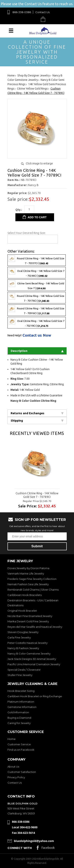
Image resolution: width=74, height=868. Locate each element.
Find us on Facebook (21, 750)
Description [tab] (37, 351)
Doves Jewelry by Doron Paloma (28, 568)
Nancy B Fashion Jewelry (23, 648)
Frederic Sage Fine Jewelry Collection (32, 579)
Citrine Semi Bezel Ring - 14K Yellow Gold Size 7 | (37, 285)
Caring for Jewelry (19, 723)
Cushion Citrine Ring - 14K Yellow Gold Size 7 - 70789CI (37, 495)
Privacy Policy (16, 777)
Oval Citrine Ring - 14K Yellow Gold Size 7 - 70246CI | (37, 273)
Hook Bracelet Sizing (21, 691)
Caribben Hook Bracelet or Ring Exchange (35, 696)
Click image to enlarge (39, 163)
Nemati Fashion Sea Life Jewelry (28, 584)
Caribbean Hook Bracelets (25, 595)
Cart (44, 19)
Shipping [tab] (37, 420)
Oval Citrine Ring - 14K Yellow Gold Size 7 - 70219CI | (37, 323)
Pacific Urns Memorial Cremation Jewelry (34, 664)
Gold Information (18, 712)
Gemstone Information (22, 707)
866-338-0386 (22, 12)
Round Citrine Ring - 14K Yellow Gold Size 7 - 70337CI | (37, 260)
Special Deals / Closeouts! (24, 670)
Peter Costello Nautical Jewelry (28, 643)
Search (34, 19)
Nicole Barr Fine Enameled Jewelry (30, 616)
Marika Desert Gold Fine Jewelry (28, 621)
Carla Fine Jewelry (19, 637)
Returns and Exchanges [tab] (37, 413)
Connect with (20, 848)
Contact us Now (37, 335)
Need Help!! (15, 335)
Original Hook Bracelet (22, 611)
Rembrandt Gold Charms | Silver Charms (33, 590)
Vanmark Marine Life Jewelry (26, 574)
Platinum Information (21, 702)
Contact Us (42, 12)
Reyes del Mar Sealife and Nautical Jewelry (35, 627)
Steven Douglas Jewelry (23, 632)
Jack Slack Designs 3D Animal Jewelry (32, 659)
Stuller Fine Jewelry (20, 675)
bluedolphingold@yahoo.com (34, 841)
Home (12, 739)
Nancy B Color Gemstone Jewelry (29, 654)
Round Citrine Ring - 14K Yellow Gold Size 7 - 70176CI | (37, 298)
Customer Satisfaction (22, 772)
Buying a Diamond (19, 718)
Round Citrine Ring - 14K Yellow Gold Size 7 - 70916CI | (37, 310)
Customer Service (19, 744)
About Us (13, 767)
